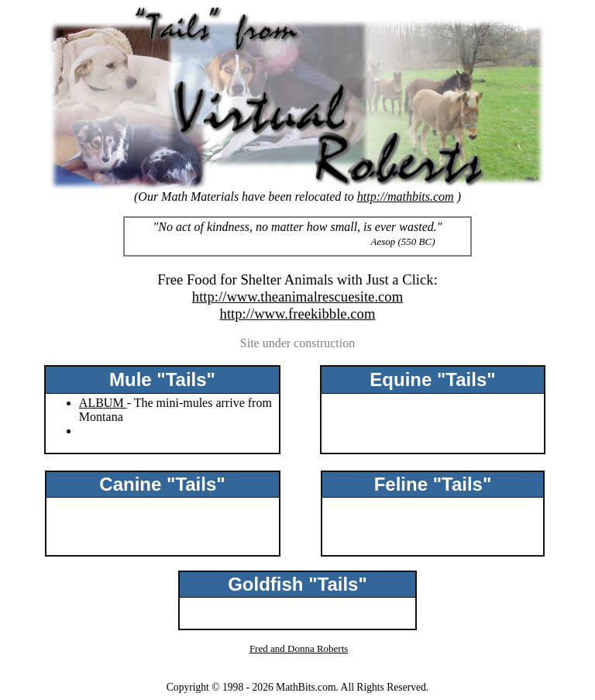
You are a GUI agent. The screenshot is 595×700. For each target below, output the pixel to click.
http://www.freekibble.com (298, 314)
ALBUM (103, 403)
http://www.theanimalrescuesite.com (297, 297)
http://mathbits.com (406, 197)
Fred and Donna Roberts (299, 648)
